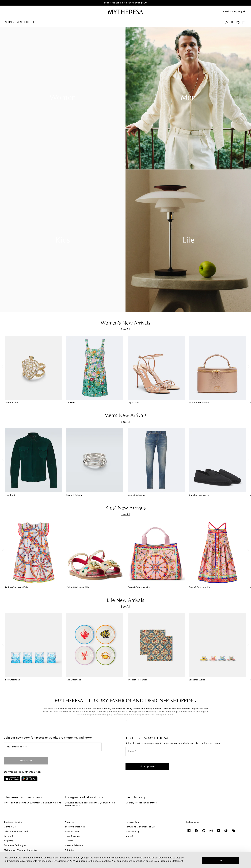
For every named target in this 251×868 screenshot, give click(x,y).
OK (221, 861)
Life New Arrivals (125, 601)
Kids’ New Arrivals (125, 508)
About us (70, 822)
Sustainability (72, 832)
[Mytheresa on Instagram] (211, 831)
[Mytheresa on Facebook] (196, 831)
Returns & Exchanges (15, 846)
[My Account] (232, 22)
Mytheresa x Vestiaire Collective (21, 850)
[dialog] (125, 860)
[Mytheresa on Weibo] (226, 831)
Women (63, 98)
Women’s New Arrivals (126, 323)
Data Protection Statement (168, 861)
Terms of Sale (133, 822)
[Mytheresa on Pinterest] (204, 831)
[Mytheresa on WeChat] (233, 831)
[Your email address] (53, 747)
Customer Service (13, 822)
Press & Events (72, 836)
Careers (69, 841)
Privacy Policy (132, 832)
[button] (126, 720)
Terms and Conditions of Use (141, 827)
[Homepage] (125, 12)
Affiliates (70, 850)
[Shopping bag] (244, 22)
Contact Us (10, 827)
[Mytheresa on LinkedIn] (189, 831)
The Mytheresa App (75, 827)
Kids (63, 241)
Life (188, 241)
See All (125, 330)
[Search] (227, 22)
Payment (9, 836)
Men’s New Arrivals (126, 416)
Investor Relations (74, 846)
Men (188, 98)
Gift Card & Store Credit (17, 832)
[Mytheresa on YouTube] (219, 831)
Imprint (129, 836)
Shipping (9, 841)
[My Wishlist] (238, 22)
